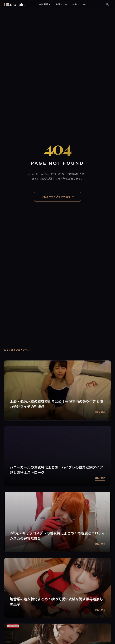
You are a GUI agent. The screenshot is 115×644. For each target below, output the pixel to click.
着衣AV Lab (16, 5)
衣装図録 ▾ (45, 4)
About (87, 4)
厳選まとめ (61, 4)
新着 (75, 4)
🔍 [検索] (108, 5)
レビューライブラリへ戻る (57, 197)
